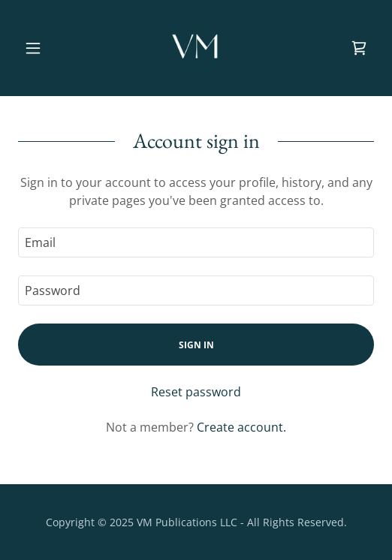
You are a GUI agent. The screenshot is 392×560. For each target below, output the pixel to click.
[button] (45, 48)
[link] (196, 48)
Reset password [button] (196, 392)
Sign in (196, 345)
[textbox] (196, 242)
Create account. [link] (241, 427)
